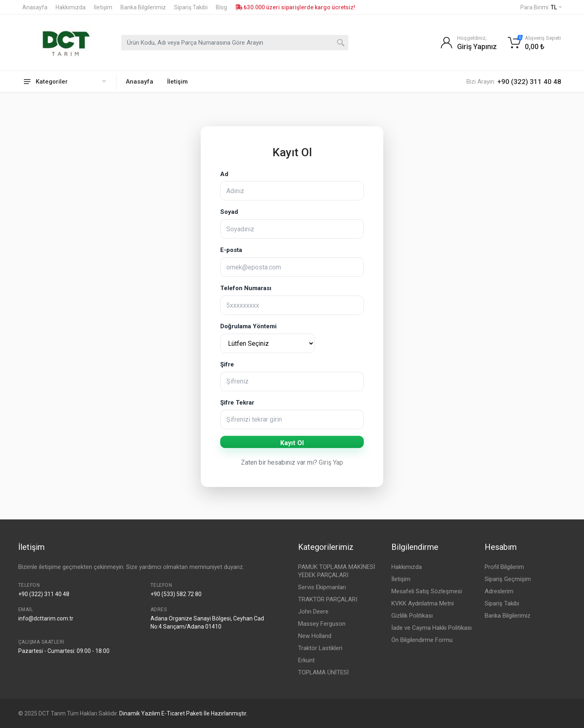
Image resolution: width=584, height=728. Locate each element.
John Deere (313, 612)
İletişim (103, 7)
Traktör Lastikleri (320, 648)
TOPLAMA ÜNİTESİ (323, 672)
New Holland (315, 636)
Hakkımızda (71, 7)
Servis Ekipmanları (322, 587)
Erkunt (306, 660)
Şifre (227, 364)
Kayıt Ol (292, 443)
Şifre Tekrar (237, 403)
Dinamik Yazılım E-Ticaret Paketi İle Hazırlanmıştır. (183, 713)
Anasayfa (35, 7)
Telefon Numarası (246, 288)
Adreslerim (499, 591)
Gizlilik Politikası (412, 616)
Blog (221, 7)
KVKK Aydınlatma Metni (423, 603)
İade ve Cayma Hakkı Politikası (432, 628)
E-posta (231, 250)
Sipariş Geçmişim (508, 579)
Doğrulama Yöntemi (248, 326)
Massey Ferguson (322, 624)
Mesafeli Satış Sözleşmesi (427, 591)
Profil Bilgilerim (504, 567)
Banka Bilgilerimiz (143, 7)
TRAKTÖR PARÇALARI (328, 599)
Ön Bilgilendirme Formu (422, 640)
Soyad (229, 212)
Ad (224, 174)
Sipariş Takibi (191, 7)
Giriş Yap (331, 462)
